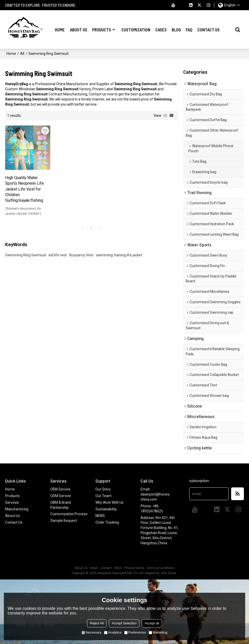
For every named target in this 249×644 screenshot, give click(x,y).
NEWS (100, 515)
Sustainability (106, 509)
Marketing (158, 632)
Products (102, 29)
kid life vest (58, 249)
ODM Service (61, 496)
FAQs (118, 568)
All (22, 53)
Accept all (152, 623)
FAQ (189, 29)
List (165, 115)
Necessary (91, 632)
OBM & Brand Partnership (61, 505)
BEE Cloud (169, 573)
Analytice (113, 632)
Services (12, 502)
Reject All (97, 623)
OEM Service (60, 489)
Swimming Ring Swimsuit (26, 249)
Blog (176, 29)
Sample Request (64, 520)
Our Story (103, 489)
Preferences (135, 632)
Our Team (103, 496)
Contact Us (209, 29)
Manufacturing (17, 509)
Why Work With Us (110, 502)
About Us (79, 29)
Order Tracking (107, 522)
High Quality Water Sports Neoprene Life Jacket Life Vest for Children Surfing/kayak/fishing (24, 183)
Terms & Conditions (161, 568)
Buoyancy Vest (81, 249)
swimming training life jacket (119, 249)
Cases (161, 29)
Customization (136, 29)
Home (60, 29)
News (94, 568)
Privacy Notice (134, 568)
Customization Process (69, 514)
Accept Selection (124, 623)
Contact (106, 568)
